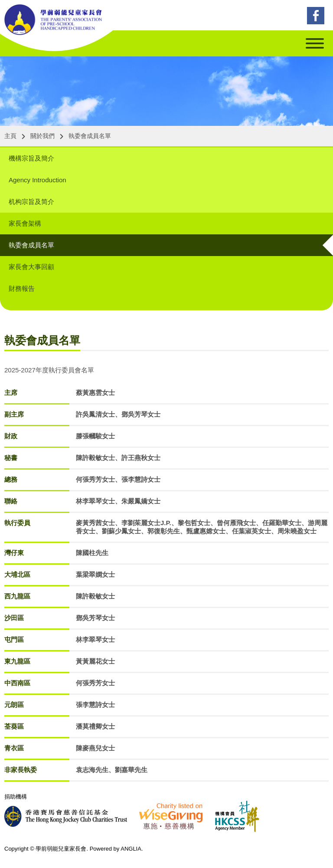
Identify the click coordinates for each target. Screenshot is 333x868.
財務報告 (22, 288)
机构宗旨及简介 (31, 202)
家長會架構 (25, 223)
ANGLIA (131, 849)
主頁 (10, 136)
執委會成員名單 (90, 136)
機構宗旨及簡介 (31, 158)
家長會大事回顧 (31, 267)
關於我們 (42, 136)
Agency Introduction (38, 180)
